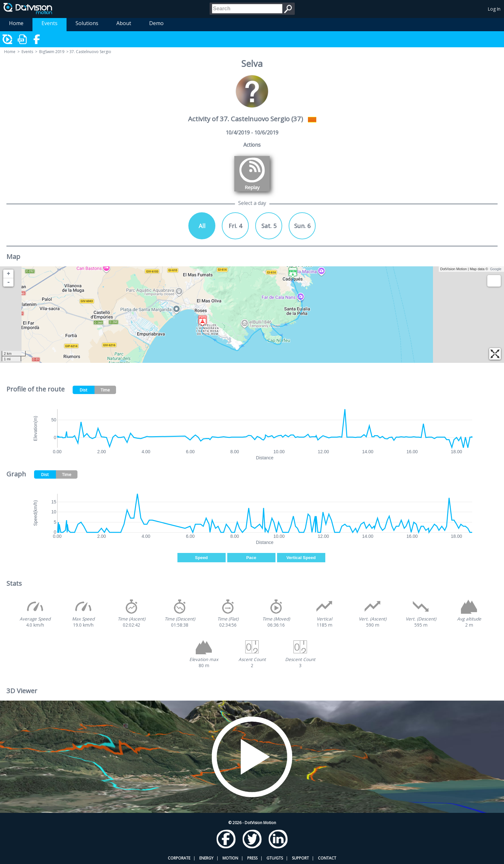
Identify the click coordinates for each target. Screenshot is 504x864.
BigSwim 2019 (52, 52)
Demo (156, 23)
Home (16, 23)
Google (496, 269)
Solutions (87, 23)
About (124, 23)
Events (50, 23)
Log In (494, 9)
